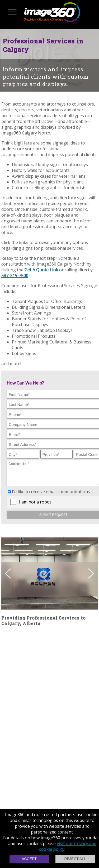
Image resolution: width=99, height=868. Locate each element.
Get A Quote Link (41, 270)
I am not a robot (35, 506)
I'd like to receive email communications (51, 496)
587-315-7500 (15, 276)
